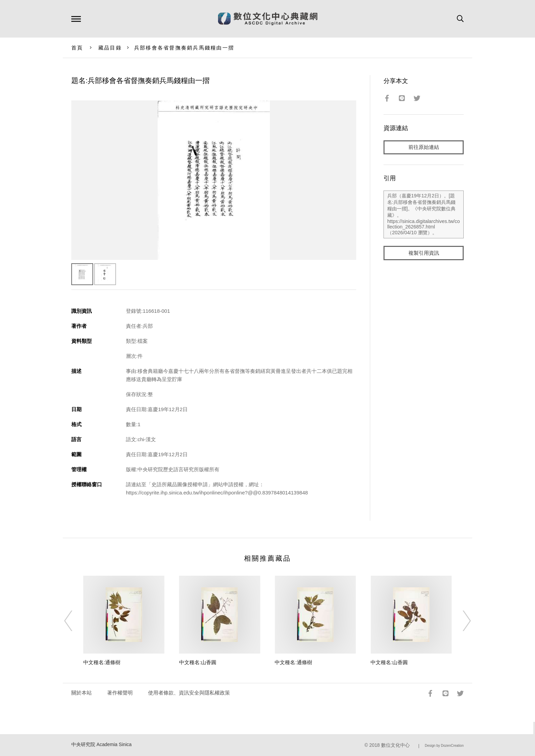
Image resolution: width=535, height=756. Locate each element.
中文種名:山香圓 (198, 662)
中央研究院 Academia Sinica (102, 745)
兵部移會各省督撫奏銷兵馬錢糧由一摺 (184, 48)
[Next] (461, 621)
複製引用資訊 (424, 253)
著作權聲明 (120, 693)
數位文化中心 (395, 745)
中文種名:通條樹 (102, 662)
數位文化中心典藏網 (268, 19)
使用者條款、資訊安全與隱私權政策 (189, 693)
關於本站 (82, 693)
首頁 (77, 48)
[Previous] (74, 621)
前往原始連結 (424, 147)
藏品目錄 (110, 48)
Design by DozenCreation (444, 746)
